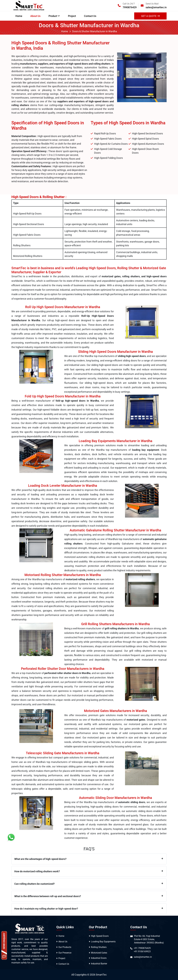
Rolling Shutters (99, 947)
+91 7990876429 (142, 948)
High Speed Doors (100, 936)
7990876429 (130, 7)
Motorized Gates (99, 953)
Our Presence (65, 953)
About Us (35, 16)
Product (54, 16)
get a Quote (150, 16)
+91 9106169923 (142, 951)
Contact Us (90, 16)
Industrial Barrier (99, 964)
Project (72, 16)
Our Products (65, 947)
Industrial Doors (99, 958)
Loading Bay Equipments (103, 942)
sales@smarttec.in (156, 7)
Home (19, 16)
